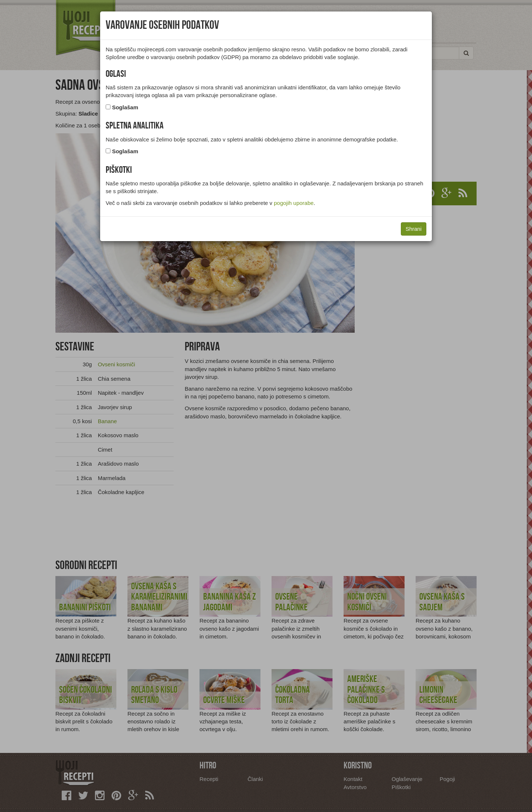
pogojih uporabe (294, 203)
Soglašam (125, 107)
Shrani (414, 229)
